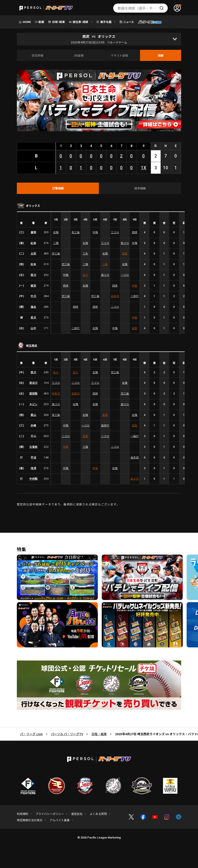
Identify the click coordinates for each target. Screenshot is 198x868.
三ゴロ (115, 232)
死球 (66, 286)
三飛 (85, 447)
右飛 (56, 232)
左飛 (95, 372)
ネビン (33, 404)
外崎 (33, 425)
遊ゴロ (105, 275)
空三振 (56, 254)
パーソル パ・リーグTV (67, 734)
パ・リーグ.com (31, 734)
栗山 (33, 415)
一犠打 (135, 436)
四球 (135, 232)
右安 (125, 254)
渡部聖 (33, 394)
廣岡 (33, 232)
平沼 (33, 458)
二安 (105, 264)
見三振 (76, 232)
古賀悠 (33, 447)
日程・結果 (99, 734)
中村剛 (33, 479)
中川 (33, 296)
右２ (56, 372)
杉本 (33, 264)
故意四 (135, 458)
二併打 (135, 296)
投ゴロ (125, 243)
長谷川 (33, 383)
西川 (33, 275)
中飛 (95, 232)
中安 (135, 286)
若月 (33, 318)
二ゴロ (115, 307)
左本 (115, 296)
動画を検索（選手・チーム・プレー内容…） (143, 8)
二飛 (56, 243)
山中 (33, 328)
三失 (85, 254)
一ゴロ (125, 275)
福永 (33, 307)
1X (144, 168)
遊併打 (105, 425)
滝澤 (33, 468)
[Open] (175, 39)
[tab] (58, 188)
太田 (33, 254)
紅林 (33, 243)
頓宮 (33, 286)
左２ (85, 275)
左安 (135, 425)
